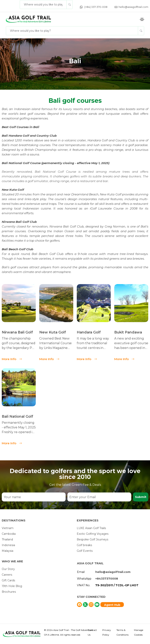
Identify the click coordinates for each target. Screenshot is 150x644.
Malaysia (8, 551)
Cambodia (9, 534)
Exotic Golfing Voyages (93, 534)
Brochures (9, 592)
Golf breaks (84, 545)
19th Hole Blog (12, 586)
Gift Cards (8, 580)
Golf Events (85, 551)
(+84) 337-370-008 (94, 7)
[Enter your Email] (99, 497)
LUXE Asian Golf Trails (91, 528)
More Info (12, 359)
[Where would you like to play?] (43, 5)
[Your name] (34, 497)
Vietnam (8, 528)
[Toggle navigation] (142, 19)
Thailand (7, 539)
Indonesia (8, 545)
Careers (7, 575)
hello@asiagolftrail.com (131, 7)
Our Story (8, 569)
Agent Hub (112, 605)
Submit (141, 497)
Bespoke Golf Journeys (92, 539)
